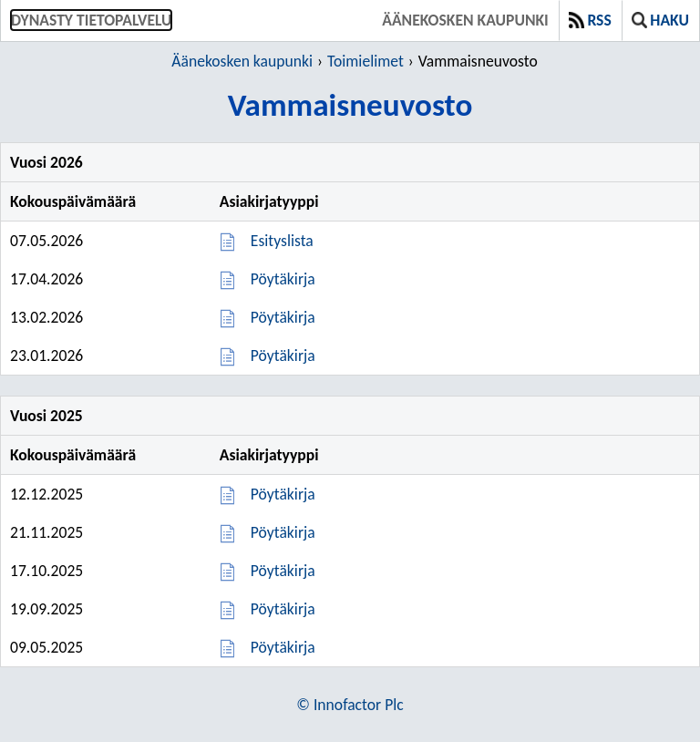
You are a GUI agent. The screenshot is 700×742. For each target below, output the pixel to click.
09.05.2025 (46, 647)
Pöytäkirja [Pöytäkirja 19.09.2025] (283, 609)
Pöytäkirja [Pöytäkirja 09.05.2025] (283, 647)
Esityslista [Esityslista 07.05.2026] (282, 241)
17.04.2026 (46, 279)
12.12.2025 (46, 494)
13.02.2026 (46, 317)
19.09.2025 (46, 609)
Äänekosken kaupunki (465, 20)
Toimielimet (365, 61)
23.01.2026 (46, 356)
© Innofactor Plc (350, 705)
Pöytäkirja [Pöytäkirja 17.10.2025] (283, 571)
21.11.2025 (46, 532)
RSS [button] (590, 20)
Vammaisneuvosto (478, 61)
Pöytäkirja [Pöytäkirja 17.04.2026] (283, 279)
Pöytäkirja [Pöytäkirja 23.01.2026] (283, 356)
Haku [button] (660, 20)
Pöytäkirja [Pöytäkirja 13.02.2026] (283, 317)
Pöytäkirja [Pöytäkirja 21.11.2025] (283, 532)
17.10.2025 (46, 571)
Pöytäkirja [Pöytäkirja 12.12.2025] (283, 494)
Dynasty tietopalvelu (91, 20)
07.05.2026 (46, 241)
